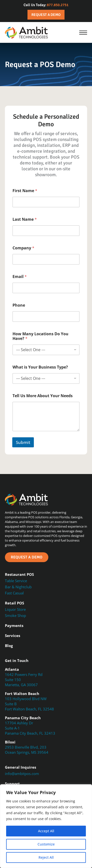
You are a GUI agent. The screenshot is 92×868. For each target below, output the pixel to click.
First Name (25, 191)
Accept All (46, 831)
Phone (19, 305)
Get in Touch (17, 660)
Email (20, 277)
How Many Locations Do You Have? (40, 336)
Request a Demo (46, 15)
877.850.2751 (58, 5)
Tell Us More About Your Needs (43, 396)
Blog (9, 646)
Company (23, 248)
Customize (46, 844)
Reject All (46, 857)
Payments (14, 625)
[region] (46, 826)
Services (13, 636)
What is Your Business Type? (40, 367)
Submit (23, 442)
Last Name (25, 219)
